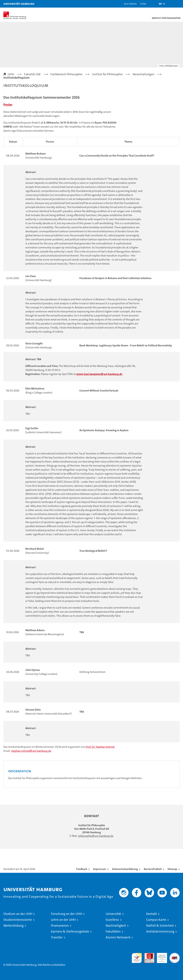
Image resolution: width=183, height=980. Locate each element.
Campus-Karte (156, 920)
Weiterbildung (13, 926)
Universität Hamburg (19, 4)
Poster (8, 105)
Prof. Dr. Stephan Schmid (100, 747)
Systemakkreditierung (175, 955)
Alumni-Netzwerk (118, 937)
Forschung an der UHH (67, 914)
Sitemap (172, 869)
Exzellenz (112, 920)
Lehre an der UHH (63, 920)
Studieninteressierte (18, 920)
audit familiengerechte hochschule (137, 958)
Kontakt (152, 914)
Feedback (82, 869)
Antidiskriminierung (160, 931)
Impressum (100, 869)
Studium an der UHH (18, 914)
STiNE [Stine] (143, 4)
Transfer (57, 937)
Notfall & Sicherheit (160, 926)
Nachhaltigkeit (116, 926)
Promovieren (60, 926)
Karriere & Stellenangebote (70, 931)
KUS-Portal (130, 4)
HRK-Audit (160, 956)
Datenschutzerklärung (125, 869)
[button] (161, 4)
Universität (113, 914)
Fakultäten (113, 931)
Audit (148, 955)
